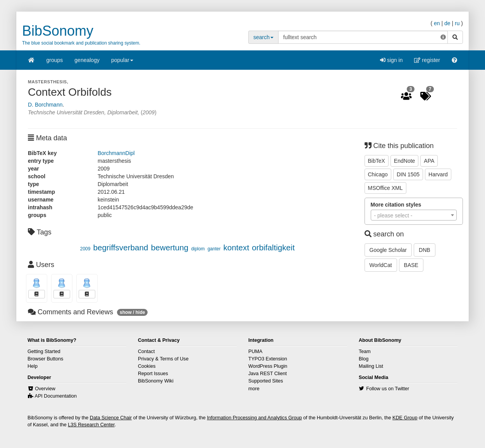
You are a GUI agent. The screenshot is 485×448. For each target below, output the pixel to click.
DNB (425, 250)
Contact (146, 352)
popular (122, 63)
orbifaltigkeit (273, 247)
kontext (236, 247)
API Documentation (56, 396)
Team (365, 352)
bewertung (170, 247)
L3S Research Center (91, 425)
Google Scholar (388, 250)
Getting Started (44, 352)
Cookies (147, 366)
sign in (391, 60)
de (447, 23)
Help (33, 366)
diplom (198, 249)
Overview (45, 389)
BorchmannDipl (116, 153)
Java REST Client (267, 374)
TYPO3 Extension (268, 359)
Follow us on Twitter (388, 389)
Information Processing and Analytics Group (254, 418)
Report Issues (153, 374)
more (254, 389)
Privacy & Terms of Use (163, 359)
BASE (411, 265)
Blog (364, 359)
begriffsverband (120, 247)
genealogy (87, 60)
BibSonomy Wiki (156, 381)
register (427, 60)
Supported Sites (266, 381)
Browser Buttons (45, 359)
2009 (85, 249)
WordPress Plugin (268, 366)
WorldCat (381, 265)
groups (55, 60)
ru (457, 23)
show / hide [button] (132, 312)
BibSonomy (58, 31)
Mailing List (371, 366)
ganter (214, 249)
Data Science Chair (111, 418)
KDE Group (405, 418)
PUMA (255, 352)
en (437, 23)
